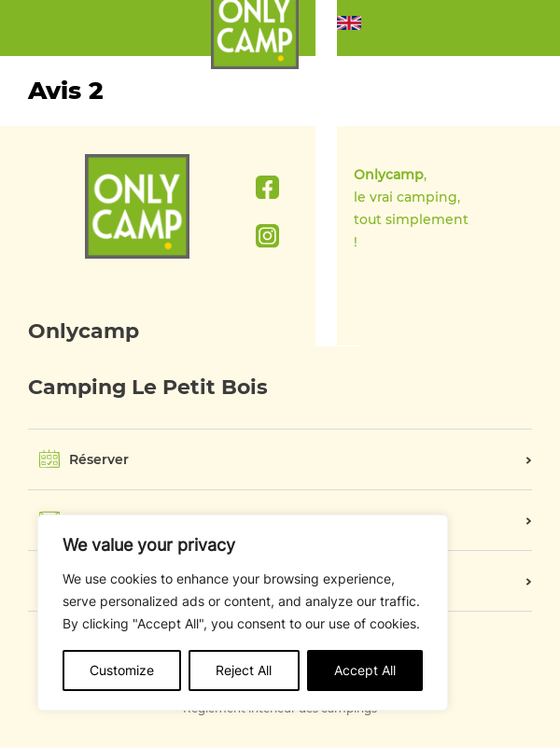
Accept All (365, 670)
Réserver (99, 459)
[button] (349, 28)
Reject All (244, 670)
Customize (122, 670)
